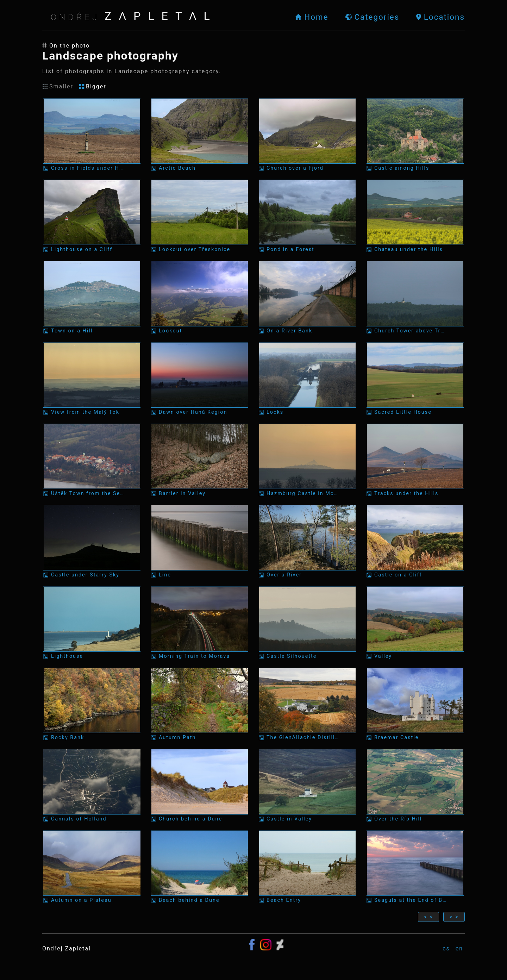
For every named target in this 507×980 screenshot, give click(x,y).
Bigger (93, 86)
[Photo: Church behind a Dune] (200, 785)
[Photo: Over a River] (307, 541)
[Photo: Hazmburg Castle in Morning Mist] (307, 460)
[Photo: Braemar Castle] (415, 704)
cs (446, 948)
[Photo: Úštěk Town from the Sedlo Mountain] (92, 460)
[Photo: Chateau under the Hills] (415, 216)
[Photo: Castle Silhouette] (307, 623)
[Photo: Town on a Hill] (92, 297)
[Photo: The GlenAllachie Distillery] (307, 704)
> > (454, 917)
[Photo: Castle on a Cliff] (415, 541)
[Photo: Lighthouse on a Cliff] (92, 216)
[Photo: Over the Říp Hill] (415, 785)
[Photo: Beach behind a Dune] (200, 867)
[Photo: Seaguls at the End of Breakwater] (415, 867)
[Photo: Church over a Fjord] (307, 135)
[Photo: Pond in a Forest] (307, 216)
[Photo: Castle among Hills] (415, 135)
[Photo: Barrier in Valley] (200, 460)
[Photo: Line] (200, 541)
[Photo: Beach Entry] (307, 867)
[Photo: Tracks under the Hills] (415, 460)
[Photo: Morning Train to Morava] (200, 623)
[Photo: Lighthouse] (92, 623)
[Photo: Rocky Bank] (92, 704)
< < (428, 917)
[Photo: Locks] (307, 379)
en (459, 948)
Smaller (58, 86)
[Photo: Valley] (415, 623)
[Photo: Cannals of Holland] (92, 785)
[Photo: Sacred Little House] (415, 379)
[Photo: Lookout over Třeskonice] (200, 216)
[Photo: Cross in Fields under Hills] (92, 135)
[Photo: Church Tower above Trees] (415, 297)
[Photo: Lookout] (200, 297)
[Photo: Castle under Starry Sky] (92, 541)
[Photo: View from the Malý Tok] (92, 379)
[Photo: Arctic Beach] (200, 135)
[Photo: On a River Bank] (307, 297)
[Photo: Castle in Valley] (307, 785)
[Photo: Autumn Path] (200, 704)
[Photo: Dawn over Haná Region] (200, 379)
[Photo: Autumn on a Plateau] (92, 867)
